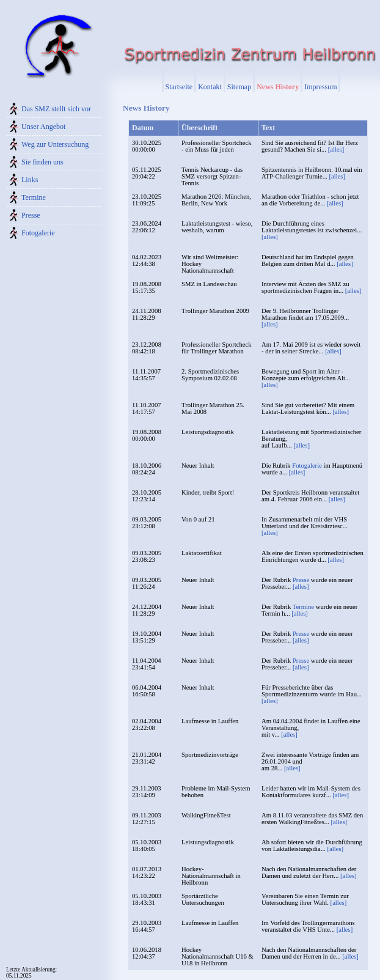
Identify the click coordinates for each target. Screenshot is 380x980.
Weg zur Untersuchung (55, 144)
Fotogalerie (38, 233)
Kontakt (210, 87)
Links (30, 180)
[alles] (336, 149)
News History (278, 87)
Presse (31, 215)
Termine (34, 197)
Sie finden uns (42, 162)
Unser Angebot (43, 127)
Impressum (320, 87)
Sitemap (239, 87)
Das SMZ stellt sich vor (56, 109)
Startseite (179, 87)
